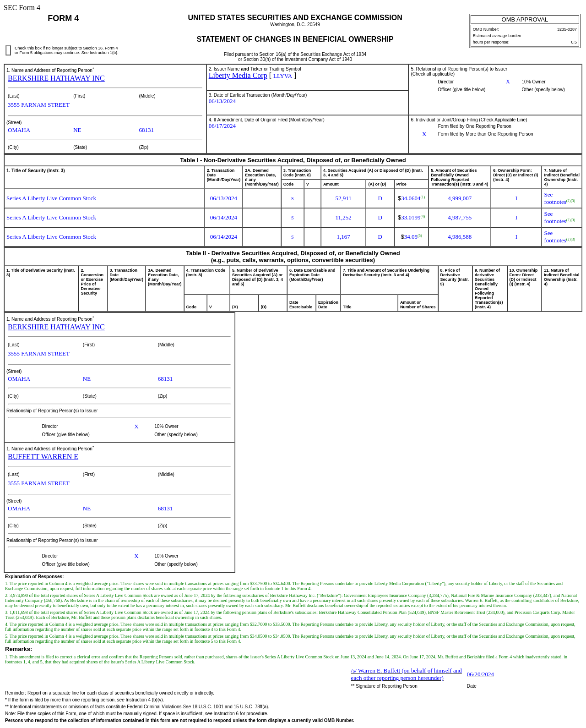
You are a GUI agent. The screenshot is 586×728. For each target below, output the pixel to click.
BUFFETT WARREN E (43, 457)
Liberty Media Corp (238, 75)
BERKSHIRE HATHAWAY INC (56, 78)
